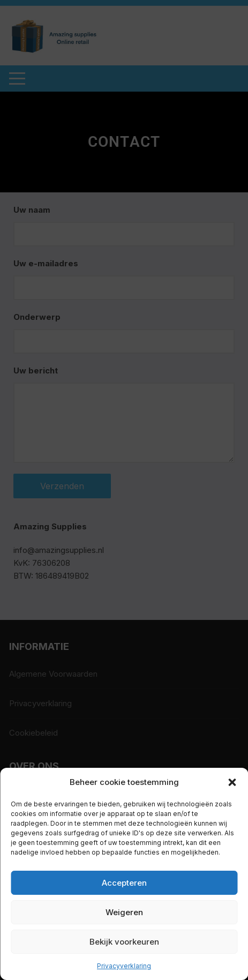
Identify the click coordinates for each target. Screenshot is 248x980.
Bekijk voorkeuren (124, 942)
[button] (232, 782)
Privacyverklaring (124, 966)
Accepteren (124, 883)
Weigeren (124, 912)
